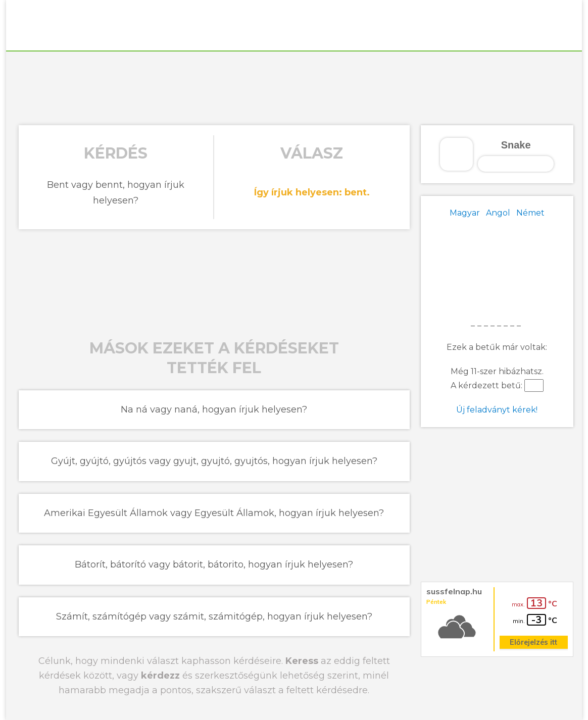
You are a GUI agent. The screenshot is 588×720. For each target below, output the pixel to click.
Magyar (465, 213)
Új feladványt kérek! (497, 410)
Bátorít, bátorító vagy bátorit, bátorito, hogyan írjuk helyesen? (214, 564)
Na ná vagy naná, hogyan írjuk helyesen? (214, 409)
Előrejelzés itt (533, 642)
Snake (516, 145)
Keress (302, 661)
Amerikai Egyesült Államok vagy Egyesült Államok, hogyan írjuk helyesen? (214, 513)
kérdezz (160, 676)
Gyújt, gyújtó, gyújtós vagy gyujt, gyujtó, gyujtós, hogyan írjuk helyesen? (214, 461)
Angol (498, 213)
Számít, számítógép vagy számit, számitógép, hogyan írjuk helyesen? (214, 616)
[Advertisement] (294, 87)
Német (530, 213)
